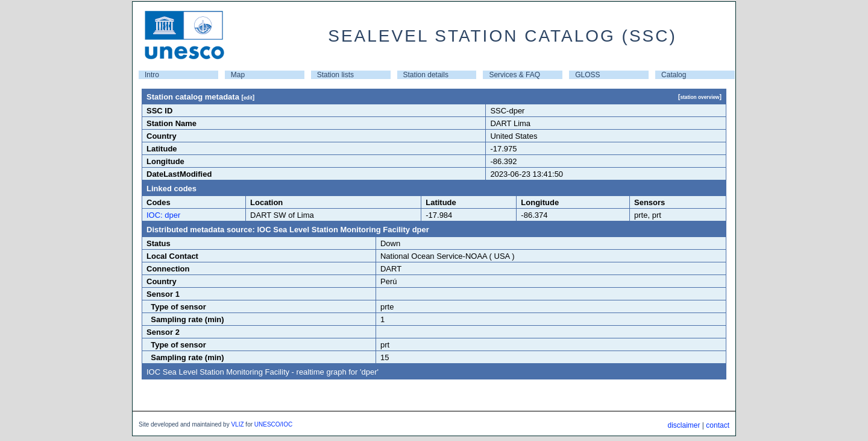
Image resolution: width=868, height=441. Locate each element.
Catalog (674, 75)
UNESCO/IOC (273, 424)
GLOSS (587, 75)
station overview (700, 97)
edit (248, 98)
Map (238, 75)
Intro (152, 75)
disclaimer (684, 425)
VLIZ (237, 424)
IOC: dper (163, 215)
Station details (426, 75)
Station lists (335, 75)
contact (718, 425)
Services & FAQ (514, 75)
